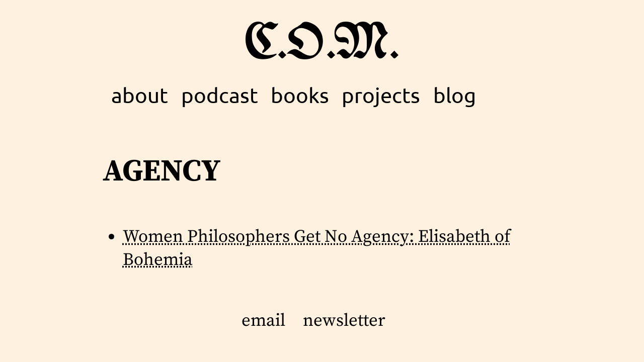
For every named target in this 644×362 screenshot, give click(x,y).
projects (381, 95)
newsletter (344, 321)
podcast (220, 95)
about (140, 95)
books (300, 95)
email (263, 321)
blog (455, 95)
